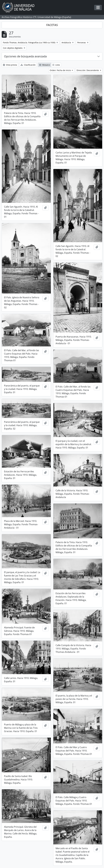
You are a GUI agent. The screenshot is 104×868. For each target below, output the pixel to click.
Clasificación (28, 65)
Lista (56, 65)
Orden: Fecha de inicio (61, 70)
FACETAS (52, 25)
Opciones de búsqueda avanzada (25, 56)
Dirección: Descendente (88, 70)
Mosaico (45, 65)
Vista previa (10, 65)
